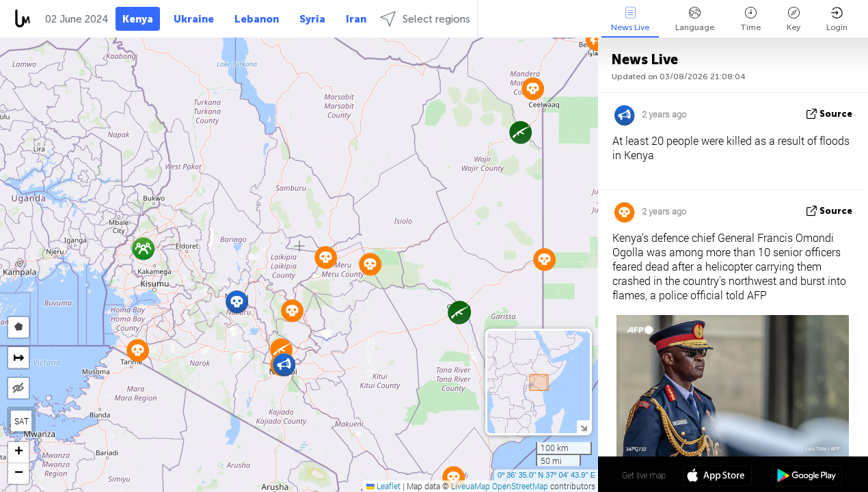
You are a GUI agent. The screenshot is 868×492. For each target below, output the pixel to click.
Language (695, 19)
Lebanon (257, 19)
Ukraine (194, 19)
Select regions (425, 19)
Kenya (138, 19)
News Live (630, 19)
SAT (22, 421)
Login (837, 19)
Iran (356, 19)
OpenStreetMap (520, 486)
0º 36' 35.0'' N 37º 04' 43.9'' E (546, 475)
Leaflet (383, 486)
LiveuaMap (471, 486)
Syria (312, 19)
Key (794, 19)
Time (750, 19)
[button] (237, 302)
